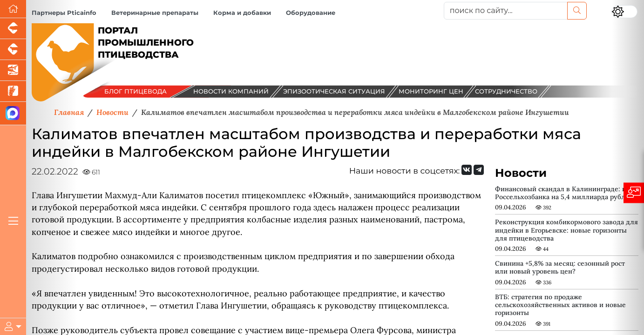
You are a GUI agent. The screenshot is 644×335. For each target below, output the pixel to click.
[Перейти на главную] (13, 9)
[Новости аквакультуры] (13, 70)
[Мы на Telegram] (479, 170)
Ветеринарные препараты (155, 13)
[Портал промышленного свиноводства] (13, 29)
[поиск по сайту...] (506, 11)
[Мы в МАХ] (13, 114)
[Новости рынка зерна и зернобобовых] (13, 91)
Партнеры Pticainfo (64, 13)
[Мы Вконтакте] (467, 170)
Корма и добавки (242, 13)
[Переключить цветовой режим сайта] (624, 12)
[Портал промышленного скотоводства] (13, 50)
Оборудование (311, 13)
